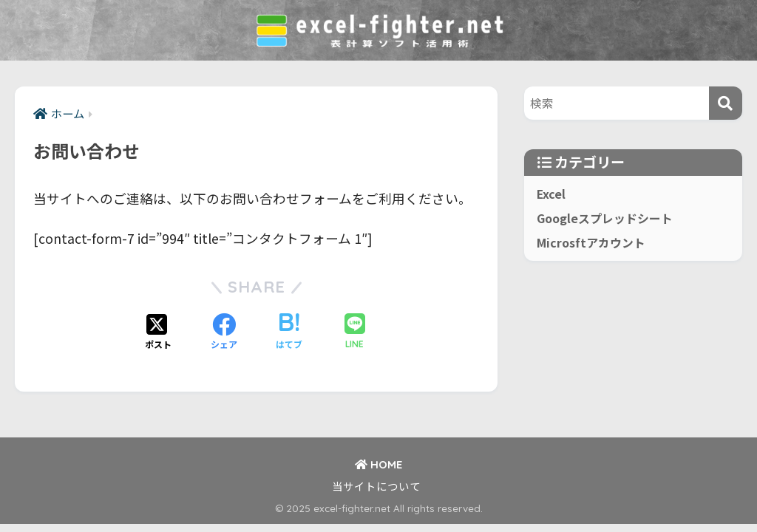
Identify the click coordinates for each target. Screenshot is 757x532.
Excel (551, 194)
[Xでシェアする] (158, 332)
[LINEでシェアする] (355, 332)
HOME (378, 464)
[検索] (726, 103)
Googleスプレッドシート (605, 218)
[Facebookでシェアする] (224, 332)
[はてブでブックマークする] (289, 332)
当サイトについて (376, 486)
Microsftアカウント (591, 243)
